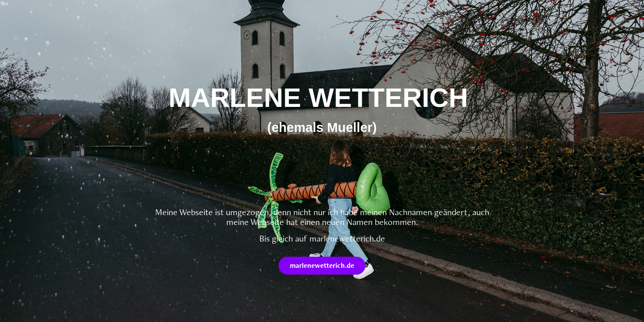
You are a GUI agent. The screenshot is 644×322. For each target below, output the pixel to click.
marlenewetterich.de (322, 265)
